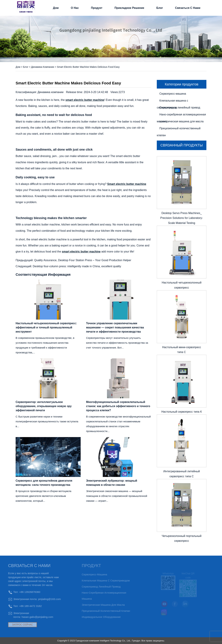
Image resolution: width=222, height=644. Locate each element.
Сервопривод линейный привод (180, 108)
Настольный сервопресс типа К (182, 412)
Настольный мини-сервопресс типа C (182, 350)
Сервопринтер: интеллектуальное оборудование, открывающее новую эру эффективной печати (44, 406)
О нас (75, 8)
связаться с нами (188, 8)
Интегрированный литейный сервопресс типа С (182, 474)
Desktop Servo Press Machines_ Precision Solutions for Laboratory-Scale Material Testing (182, 218)
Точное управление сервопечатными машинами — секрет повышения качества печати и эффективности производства (115, 327)
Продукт (97, 8)
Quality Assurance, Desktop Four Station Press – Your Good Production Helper (83, 260)
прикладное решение (129, 8)
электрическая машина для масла (182, 121)
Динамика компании (43, 67)
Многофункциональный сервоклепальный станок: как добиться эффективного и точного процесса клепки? (118, 406)
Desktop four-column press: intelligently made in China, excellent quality (77, 266)
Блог (160, 8)
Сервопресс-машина (173, 94)
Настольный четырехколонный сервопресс (182, 285)
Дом (56, 8)
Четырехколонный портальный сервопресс (182, 538)
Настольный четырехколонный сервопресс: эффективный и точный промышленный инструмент (46, 327)
